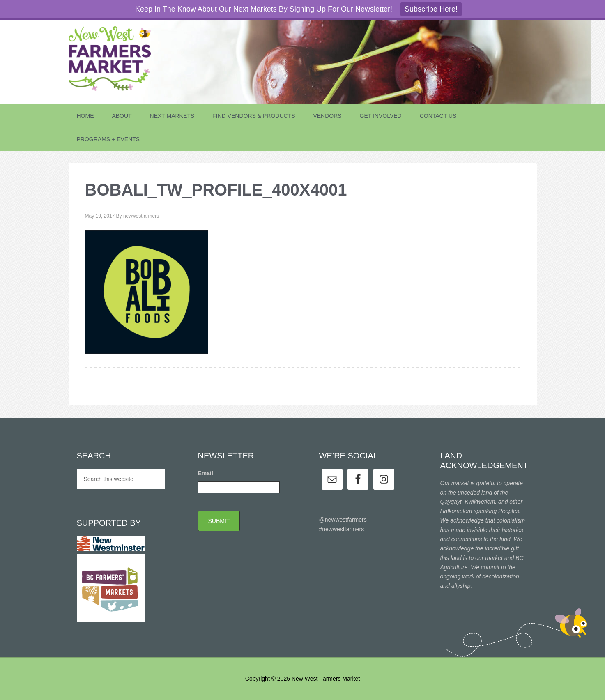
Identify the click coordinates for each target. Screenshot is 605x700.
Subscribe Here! (431, 9)
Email (206, 473)
